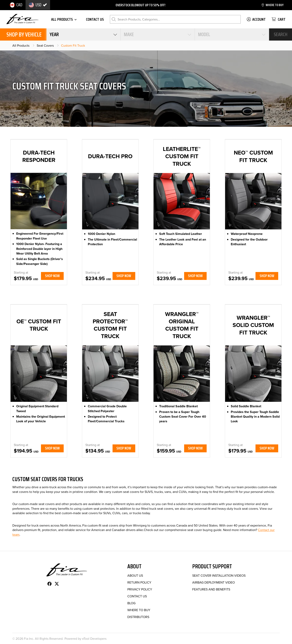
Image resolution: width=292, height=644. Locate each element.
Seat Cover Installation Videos (219, 575)
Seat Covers (45, 45)
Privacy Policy (140, 589)
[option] (16, 5)
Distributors (138, 617)
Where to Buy (139, 610)
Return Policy (139, 582)
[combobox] (83, 34)
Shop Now (52, 276)
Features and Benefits (211, 589)
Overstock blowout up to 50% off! (141, 5)
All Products (21, 45)
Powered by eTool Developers (85, 639)
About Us (135, 575)
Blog (131, 603)
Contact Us (137, 596)
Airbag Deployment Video (214, 582)
